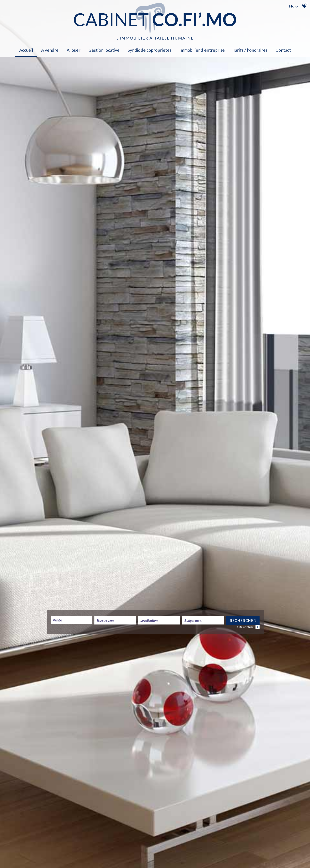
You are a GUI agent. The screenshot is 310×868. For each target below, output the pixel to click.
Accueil (26, 50)
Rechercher (243, 621)
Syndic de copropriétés (150, 50)
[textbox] (115, 621)
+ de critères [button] (248, 627)
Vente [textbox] (57, 620)
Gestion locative (104, 50)
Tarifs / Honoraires (250, 50)
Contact (283, 50)
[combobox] (72, 620)
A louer (74, 50)
